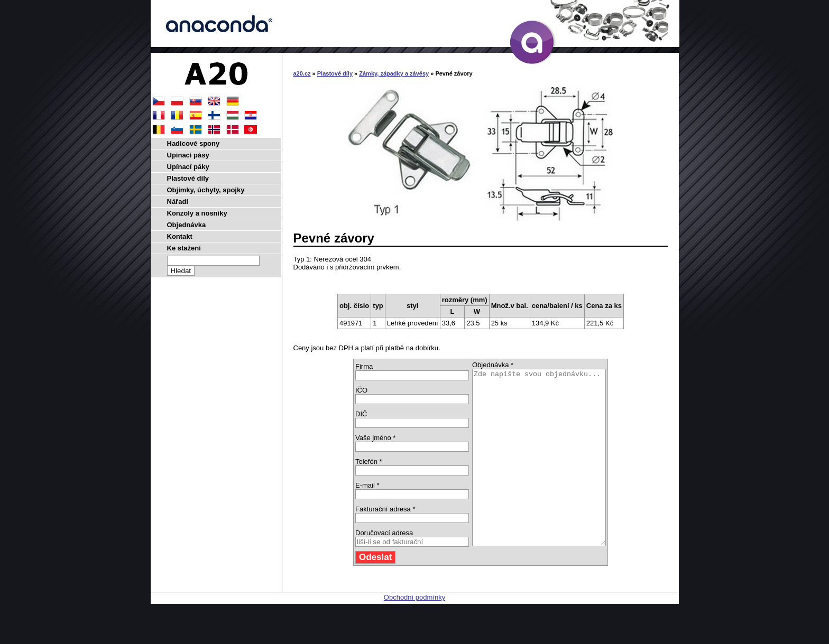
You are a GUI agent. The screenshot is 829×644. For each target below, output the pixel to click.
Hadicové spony (194, 143)
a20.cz (302, 73)
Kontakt (180, 236)
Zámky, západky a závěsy (394, 73)
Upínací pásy (188, 155)
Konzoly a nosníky (197, 213)
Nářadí (178, 202)
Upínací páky (188, 167)
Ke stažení (184, 248)
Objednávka (187, 225)
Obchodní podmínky (414, 632)
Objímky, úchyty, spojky (206, 190)
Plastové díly (335, 73)
